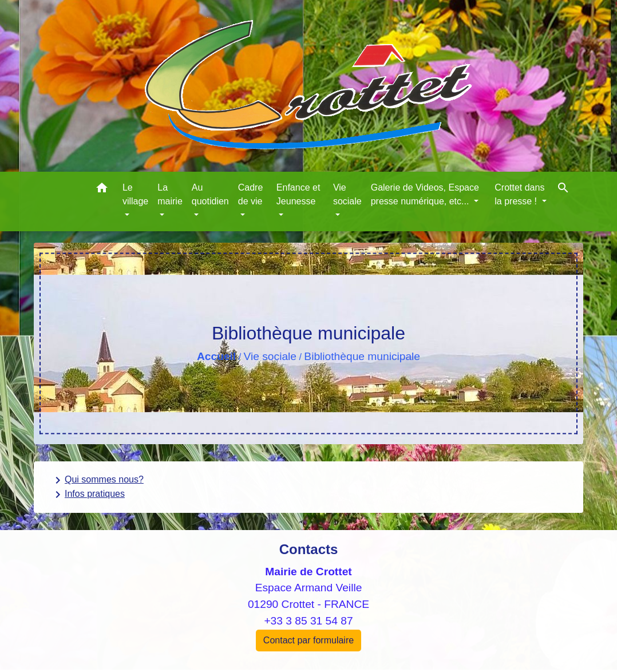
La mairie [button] (170, 194)
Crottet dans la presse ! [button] (519, 194)
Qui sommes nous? (97, 480)
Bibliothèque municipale (362, 356)
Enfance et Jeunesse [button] (298, 194)
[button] (102, 190)
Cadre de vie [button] (251, 194)
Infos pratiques (88, 495)
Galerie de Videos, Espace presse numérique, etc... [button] (425, 194)
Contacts (309, 549)
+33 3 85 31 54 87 (308, 621)
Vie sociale (270, 356)
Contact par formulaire (308, 640)
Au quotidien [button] (210, 194)
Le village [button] (135, 194)
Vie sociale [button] (347, 194)
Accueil (216, 356)
